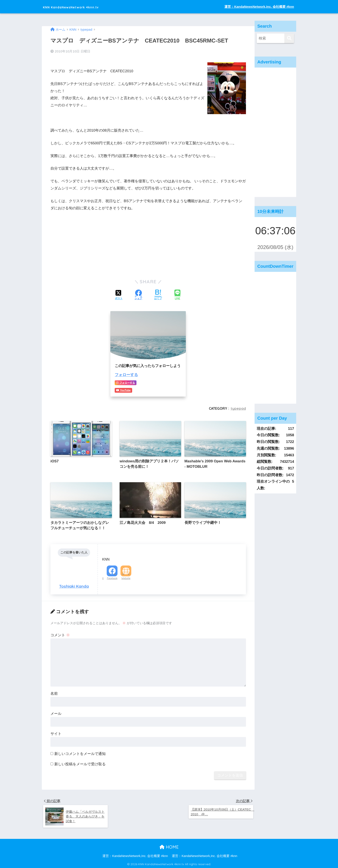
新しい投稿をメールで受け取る (80, 763)
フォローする (126, 374)
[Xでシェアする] (119, 295)
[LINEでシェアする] (177, 295)
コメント (60, 634)
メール (56, 712)
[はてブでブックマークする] (158, 295)
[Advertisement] (275, 132)
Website (126, 577)
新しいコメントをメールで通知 (80, 752)
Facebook (112, 577)
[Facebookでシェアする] (138, 295)
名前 (54, 692)
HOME (169, 846)
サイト (56, 732)
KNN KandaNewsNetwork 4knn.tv (86, 7)
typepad (238, 408)
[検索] (289, 38)
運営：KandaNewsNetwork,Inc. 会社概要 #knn (259, 7)
